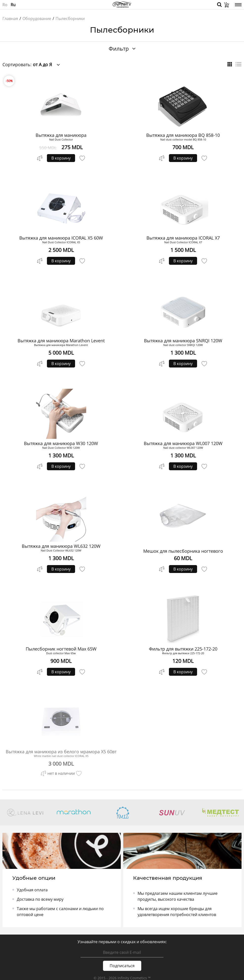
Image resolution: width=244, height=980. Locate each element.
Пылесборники (70, 19)
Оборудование (37, 19)
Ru (13, 4)
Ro (5, 4)
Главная (10, 19)
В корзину (61, 158)
